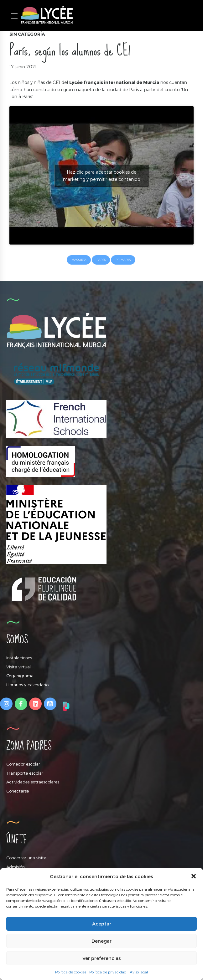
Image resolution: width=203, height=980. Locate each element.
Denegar (101, 941)
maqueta (79, 260)
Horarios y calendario (27, 685)
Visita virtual (18, 667)
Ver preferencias (102, 958)
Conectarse (18, 791)
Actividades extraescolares (33, 782)
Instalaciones (19, 658)
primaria (123, 260)
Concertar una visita (26, 858)
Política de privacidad (108, 972)
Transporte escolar (25, 773)
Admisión (16, 867)
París (101, 260)
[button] (194, 876)
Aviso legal (139, 972)
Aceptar (102, 924)
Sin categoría (27, 34)
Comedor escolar (23, 764)
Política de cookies (71, 972)
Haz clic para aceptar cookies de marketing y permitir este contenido (102, 176)
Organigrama (20, 676)
